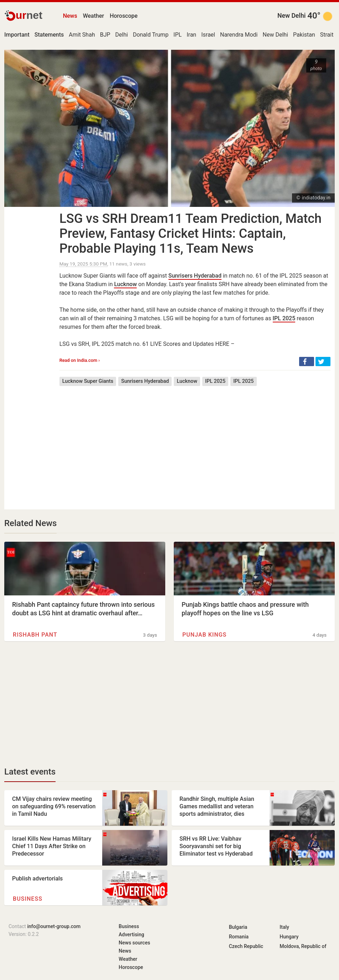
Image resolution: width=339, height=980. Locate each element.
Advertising (131, 935)
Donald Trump (151, 35)
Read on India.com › (80, 360)
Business (28, 899)
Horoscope (124, 16)
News (70, 16)
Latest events (30, 772)
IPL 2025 (284, 318)
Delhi (122, 35)
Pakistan (304, 35)
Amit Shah (82, 35)
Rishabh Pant (35, 635)
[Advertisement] (195, 443)
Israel (208, 35)
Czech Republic (246, 946)
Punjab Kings (204, 635)
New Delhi (291, 16)
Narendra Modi (239, 35)
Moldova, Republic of (303, 946)
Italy (284, 927)
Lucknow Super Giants (88, 381)
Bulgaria (238, 927)
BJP (105, 35)
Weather (93, 16)
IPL (178, 35)
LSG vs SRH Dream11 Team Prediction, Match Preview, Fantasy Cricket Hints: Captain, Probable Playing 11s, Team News (191, 234)
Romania (239, 937)
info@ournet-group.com (54, 926)
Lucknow (125, 284)
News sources (134, 943)
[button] (307, 362)
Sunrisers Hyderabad (195, 276)
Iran (191, 35)
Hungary (289, 937)
